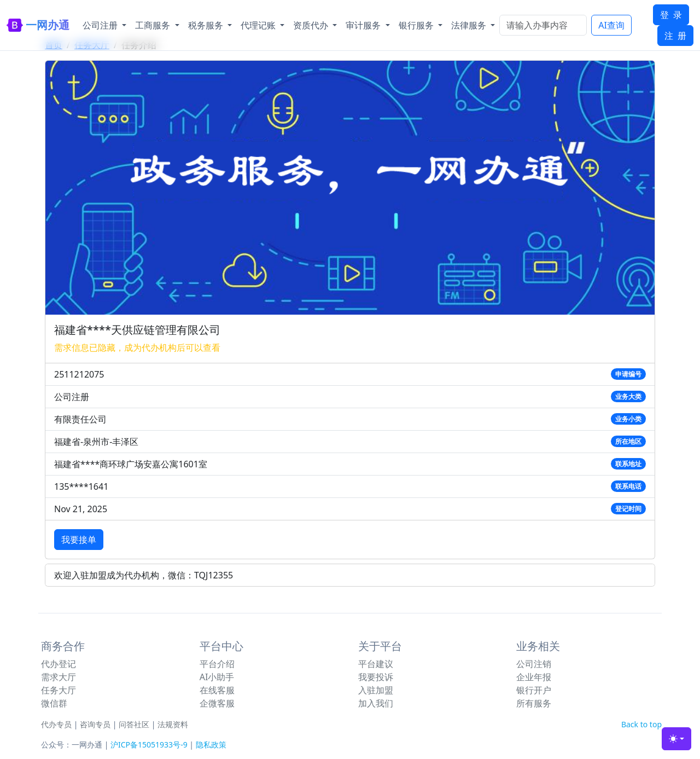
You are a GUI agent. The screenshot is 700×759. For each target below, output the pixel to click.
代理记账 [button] (259, 25)
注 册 (675, 36)
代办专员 (56, 724)
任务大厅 (59, 690)
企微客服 (217, 703)
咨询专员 (95, 724)
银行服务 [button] (417, 25)
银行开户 (534, 690)
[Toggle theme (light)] (676, 739)
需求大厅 (59, 677)
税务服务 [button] (207, 25)
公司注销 (534, 664)
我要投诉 (376, 677)
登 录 (671, 15)
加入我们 (376, 703)
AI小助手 (217, 677)
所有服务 (534, 703)
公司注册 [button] (101, 25)
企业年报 (534, 677)
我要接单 (79, 540)
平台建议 (376, 664)
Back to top (641, 724)
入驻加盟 (376, 690)
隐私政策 (211, 744)
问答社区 (134, 724)
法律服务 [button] (470, 25)
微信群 (54, 703)
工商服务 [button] (154, 25)
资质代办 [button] (312, 25)
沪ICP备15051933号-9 (149, 744)
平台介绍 (217, 664)
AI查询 (611, 25)
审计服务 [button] (364, 25)
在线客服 (217, 690)
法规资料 (173, 724)
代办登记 (59, 664)
